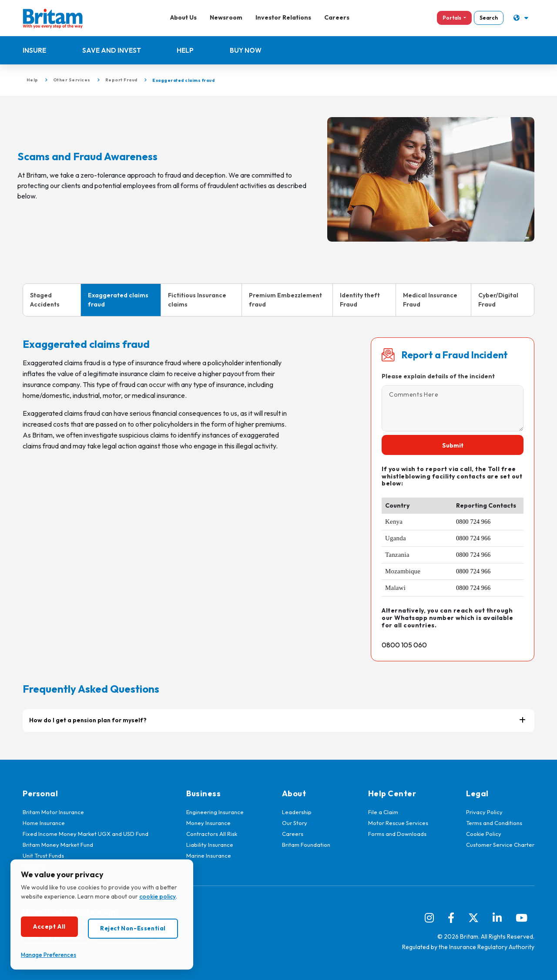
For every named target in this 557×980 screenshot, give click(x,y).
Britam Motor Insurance (53, 812)
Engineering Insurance (215, 812)
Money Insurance (208, 823)
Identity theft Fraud (360, 300)
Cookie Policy (484, 834)
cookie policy (158, 896)
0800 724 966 (473, 522)
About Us (183, 17)
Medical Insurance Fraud (430, 300)
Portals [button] (451, 18)
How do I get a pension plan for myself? (88, 720)
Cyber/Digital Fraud (498, 300)
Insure (34, 50)
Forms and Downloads (397, 834)
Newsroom (226, 17)
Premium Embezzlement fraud (285, 300)
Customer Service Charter (500, 845)
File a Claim (383, 812)
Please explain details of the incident (438, 376)
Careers (336, 17)
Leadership (297, 812)
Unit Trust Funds (43, 855)
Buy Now (246, 50)
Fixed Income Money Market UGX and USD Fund (86, 834)
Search (488, 18)
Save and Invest (112, 50)
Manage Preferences (49, 955)
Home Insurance (44, 823)
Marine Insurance (209, 855)
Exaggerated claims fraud (118, 300)
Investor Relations (283, 17)
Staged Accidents (45, 300)
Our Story (295, 823)
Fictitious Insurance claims (197, 300)
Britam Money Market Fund (58, 845)
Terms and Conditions (494, 823)
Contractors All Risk (212, 834)
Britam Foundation (306, 845)
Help (186, 50)
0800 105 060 (404, 645)
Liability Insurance (210, 845)
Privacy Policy (484, 812)
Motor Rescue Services (398, 823)
